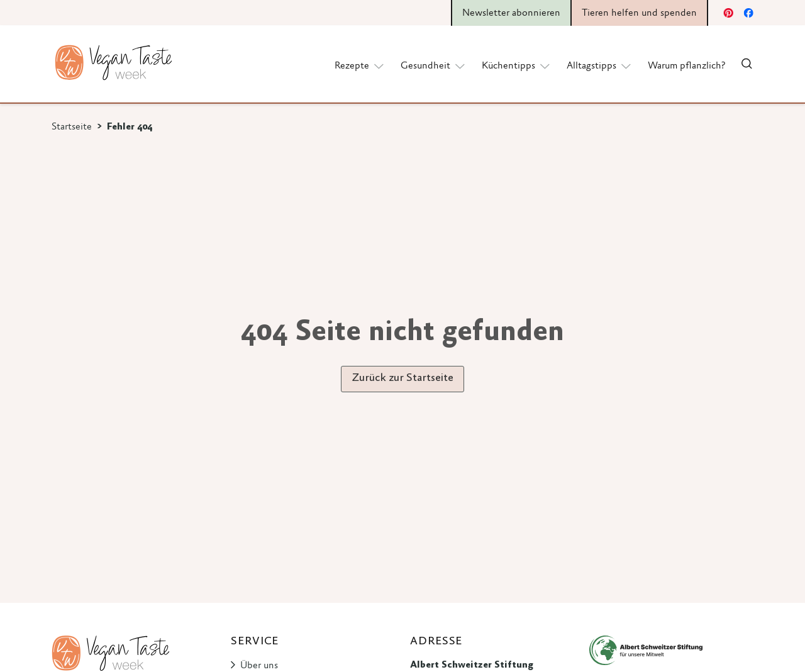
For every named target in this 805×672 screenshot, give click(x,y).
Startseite (72, 127)
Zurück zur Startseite (402, 378)
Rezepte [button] (360, 65)
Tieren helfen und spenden (639, 13)
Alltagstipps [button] (600, 65)
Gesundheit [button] (434, 65)
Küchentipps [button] (517, 65)
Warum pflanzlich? (686, 66)
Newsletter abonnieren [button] (511, 13)
